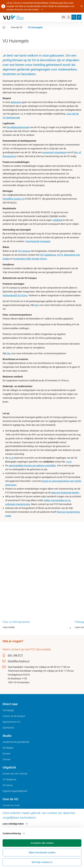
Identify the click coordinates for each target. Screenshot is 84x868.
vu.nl (11, 458)
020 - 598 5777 (15, 655)
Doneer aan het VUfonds (15, 774)
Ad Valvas (8, 785)
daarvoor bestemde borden (65, 493)
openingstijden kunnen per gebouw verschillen (32, 466)
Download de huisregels (38, 241)
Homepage (8, 710)
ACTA (60, 255)
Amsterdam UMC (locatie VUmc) (30, 259)
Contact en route (11, 805)
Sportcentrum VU (11, 722)
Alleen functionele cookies (42, 852)
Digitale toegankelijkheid (15, 791)
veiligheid (57, 220)
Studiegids (8, 748)
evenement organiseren (55, 152)
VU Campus (24, 251)
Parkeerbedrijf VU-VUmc (15, 295)
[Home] (4, 27)
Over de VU (17, 27)
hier (37, 305)
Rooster (7, 754)
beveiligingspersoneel (18, 127)
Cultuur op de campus (14, 716)
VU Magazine (9, 779)
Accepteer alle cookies (42, 843)
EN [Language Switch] (63, 17)
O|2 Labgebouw (48, 255)
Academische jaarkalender (16, 742)
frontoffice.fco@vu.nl (13, 199)
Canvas (6, 759)
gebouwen (16, 102)
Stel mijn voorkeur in (42, 862)
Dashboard (8, 728)
